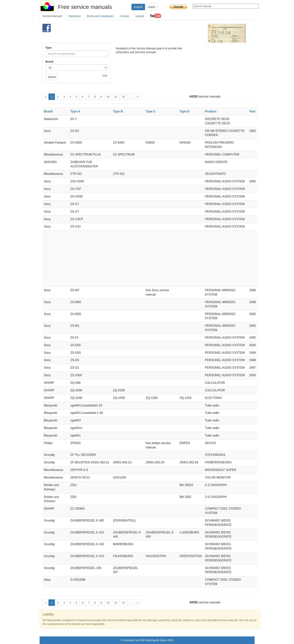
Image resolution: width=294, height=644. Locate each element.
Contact (124, 16)
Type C (151, 111)
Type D (184, 111)
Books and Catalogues (100, 16)
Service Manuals (52, 16)
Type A (75, 111)
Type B (118, 111)
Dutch (152, 7)
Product (211, 111)
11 (116, 97)
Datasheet (74, 16)
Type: (49, 48)
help (105, 76)
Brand (48, 111)
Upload (140, 16)
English (138, 7)
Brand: (50, 62)
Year (252, 111)
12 (124, 97)
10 (108, 97)
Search (52, 77)
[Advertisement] (141, 33)
